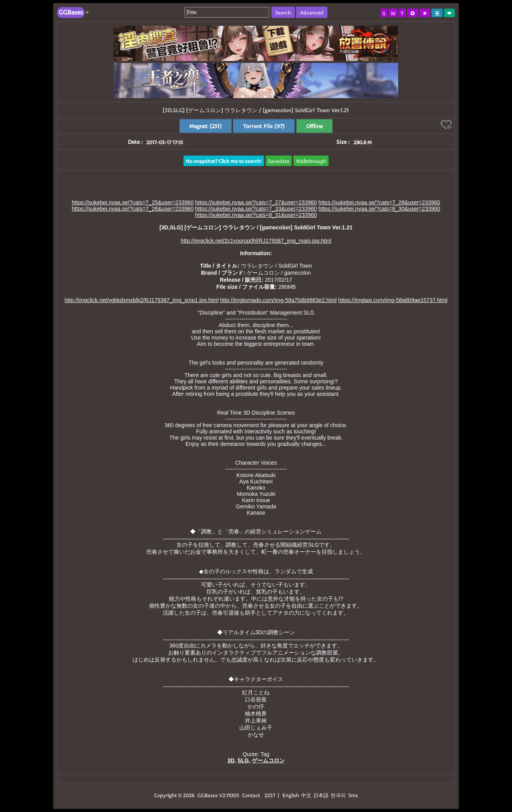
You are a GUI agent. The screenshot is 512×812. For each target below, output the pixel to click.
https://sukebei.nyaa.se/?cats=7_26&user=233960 (133, 209)
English (291, 795)
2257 (270, 795)
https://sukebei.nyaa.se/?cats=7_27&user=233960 (256, 202)
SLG (243, 760)
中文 (306, 795)
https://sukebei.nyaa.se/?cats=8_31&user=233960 (256, 215)
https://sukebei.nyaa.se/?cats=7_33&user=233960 (256, 209)
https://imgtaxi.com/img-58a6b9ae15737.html (393, 300)
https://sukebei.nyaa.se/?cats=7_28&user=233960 (379, 202)
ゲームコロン (268, 760)
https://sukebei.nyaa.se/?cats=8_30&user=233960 (379, 209)
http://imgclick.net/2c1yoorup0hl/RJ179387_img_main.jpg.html (256, 241)
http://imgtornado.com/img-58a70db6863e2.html (278, 300)
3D (231, 760)
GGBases (208, 795)
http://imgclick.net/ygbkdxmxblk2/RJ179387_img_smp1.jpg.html (142, 300)
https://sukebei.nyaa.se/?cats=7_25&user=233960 (133, 202)
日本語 (321, 795)
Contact (251, 795)
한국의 (339, 795)
